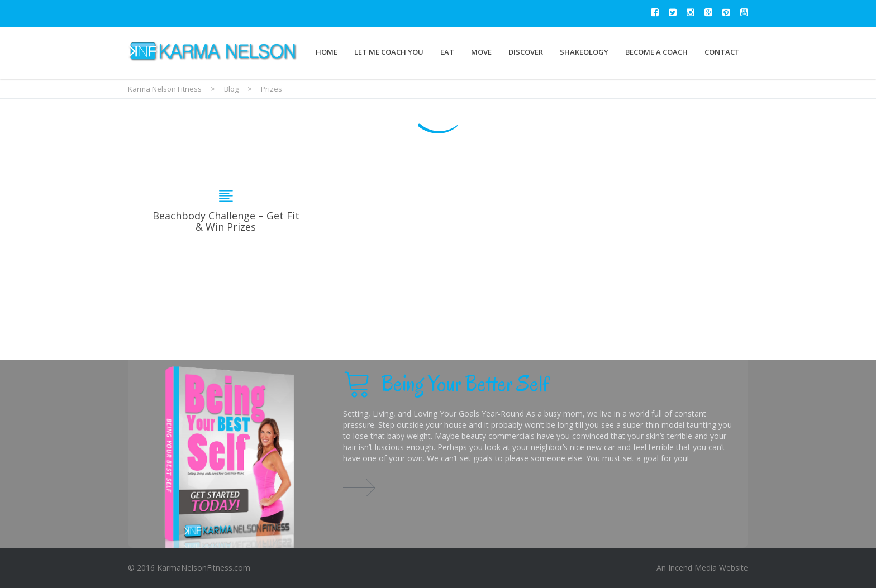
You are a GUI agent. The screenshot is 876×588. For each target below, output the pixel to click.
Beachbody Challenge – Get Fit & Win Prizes (226, 221)
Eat (447, 52)
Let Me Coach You (389, 52)
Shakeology (584, 52)
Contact (722, 52)
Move (481, 52)
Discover (526, 52)
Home (327, 52)
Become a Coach (656, 52)
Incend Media (692, 568)
